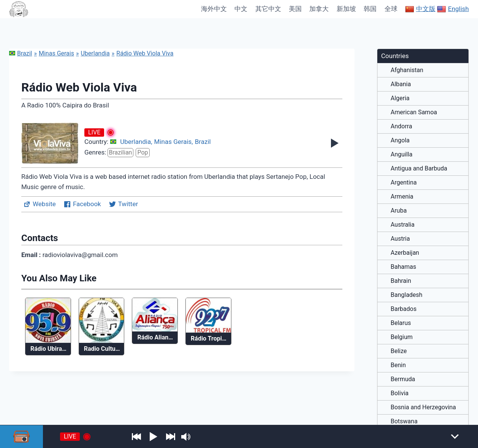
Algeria (400, 98)
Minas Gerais (56, 53)
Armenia (402, 197)
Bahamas (403, 267)
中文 (241, 9)
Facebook (82, 204)
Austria (400, 239)
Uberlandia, (136, 142)
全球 (391, 9)
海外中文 (214, 9)
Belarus (401, 323)
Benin (398, 365)
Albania (401, 84)
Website (40, 204)
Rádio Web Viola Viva (145, 53)
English (453, 9)
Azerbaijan (405, 253)
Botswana (404, 421)
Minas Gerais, (174, 142)
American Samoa (414, 112)
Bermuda (403, 379)
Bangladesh (407, 295)
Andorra (401, 126)
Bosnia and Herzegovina (423, 407)
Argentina (404, 183)
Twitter (123, 204)
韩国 (370, 9)
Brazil (21, 53)
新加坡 (346, 9)
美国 (295, 9)
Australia (403, 225)
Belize (399, 351)
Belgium (402, 337)
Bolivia (400, 393)
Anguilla (401, 155)
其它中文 (268, 9)
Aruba (399, 211)
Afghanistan (407, 70)
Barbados (404, 309)
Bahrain (401, 281)
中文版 (420, 9)
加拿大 (319, 9)
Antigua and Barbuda (419, 169)
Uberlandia (95, 53)
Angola (400, 140)
